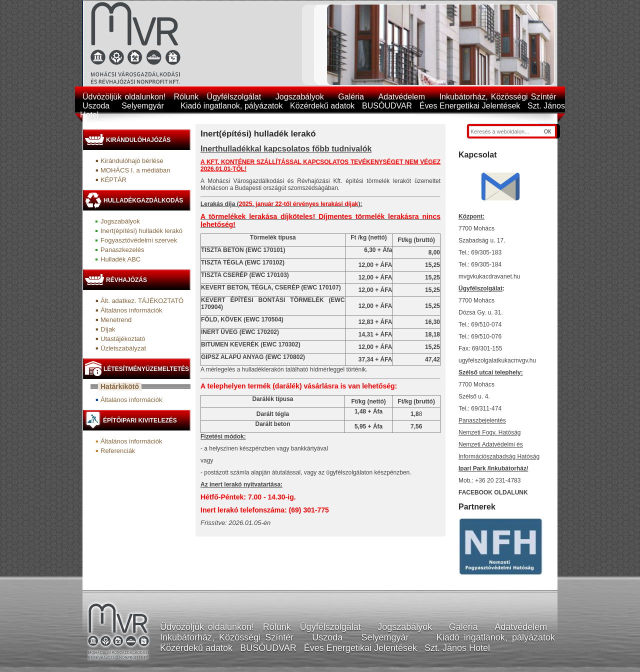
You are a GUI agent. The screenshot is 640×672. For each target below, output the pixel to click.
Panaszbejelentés (482, 420)
